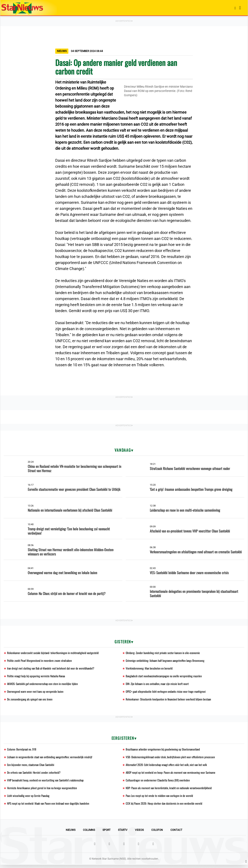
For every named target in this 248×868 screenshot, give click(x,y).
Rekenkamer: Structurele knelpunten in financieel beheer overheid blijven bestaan (170, 701)
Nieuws (71, 833)
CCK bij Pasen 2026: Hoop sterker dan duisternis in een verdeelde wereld (165, 806)
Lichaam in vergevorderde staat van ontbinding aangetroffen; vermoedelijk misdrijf (52, 759)
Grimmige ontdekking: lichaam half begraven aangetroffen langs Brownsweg (167, 661)
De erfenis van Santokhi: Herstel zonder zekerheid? (35, 775)
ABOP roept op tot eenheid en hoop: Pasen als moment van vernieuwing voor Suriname (172, 775)
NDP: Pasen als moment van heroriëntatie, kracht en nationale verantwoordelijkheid (171, 791)
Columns (89, 833)
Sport (106, 833)
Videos (139, 833)
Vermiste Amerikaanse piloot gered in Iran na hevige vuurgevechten (43, 791)
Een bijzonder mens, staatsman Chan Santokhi (32, 767)
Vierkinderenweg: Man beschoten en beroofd (150, 669)
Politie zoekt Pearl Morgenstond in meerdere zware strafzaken (41, 661)
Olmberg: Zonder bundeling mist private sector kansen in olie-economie (164, 653)
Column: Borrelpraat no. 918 (22, 751)
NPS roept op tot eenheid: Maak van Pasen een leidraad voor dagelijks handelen (50, 806)
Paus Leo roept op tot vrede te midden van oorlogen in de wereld (160, 799)
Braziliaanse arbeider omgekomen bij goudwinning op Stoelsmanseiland (164, 751)
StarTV (123, 833)
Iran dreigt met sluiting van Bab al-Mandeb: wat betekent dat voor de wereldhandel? (52, 669)
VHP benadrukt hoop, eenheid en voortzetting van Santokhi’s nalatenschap (47, 783)
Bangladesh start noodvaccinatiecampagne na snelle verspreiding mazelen (166, 677)
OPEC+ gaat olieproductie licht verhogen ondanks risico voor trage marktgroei (168, 693)
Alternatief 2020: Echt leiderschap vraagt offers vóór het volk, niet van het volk (168, 767)
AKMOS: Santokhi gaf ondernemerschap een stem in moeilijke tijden (44, 685)
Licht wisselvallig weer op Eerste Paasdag (29, 799)
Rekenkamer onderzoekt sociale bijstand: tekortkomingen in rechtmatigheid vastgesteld (54, 653)
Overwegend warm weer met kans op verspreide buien (36, 693)
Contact (176, 833)
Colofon (157, 833)
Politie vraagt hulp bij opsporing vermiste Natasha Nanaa (37, 677)
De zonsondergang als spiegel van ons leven (30, 701)
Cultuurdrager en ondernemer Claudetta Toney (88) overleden (159, 783)
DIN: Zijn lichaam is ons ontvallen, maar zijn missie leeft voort (159, 685)
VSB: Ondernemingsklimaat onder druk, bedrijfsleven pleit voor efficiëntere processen (172, 759)
